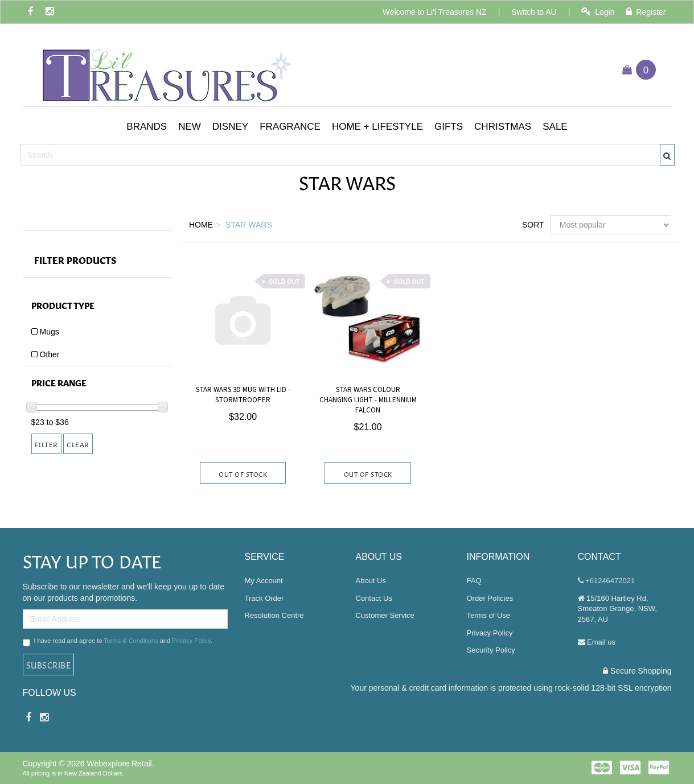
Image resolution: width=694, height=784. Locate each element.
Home (201, 225)
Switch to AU (534, 12)
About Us (371, 581)
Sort (532, 225)
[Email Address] (125, 619)
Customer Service (385, 615)
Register (646, 12)
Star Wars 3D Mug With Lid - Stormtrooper (243, 395)
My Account (264, 581)
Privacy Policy (191, 641)
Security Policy (491, 650)
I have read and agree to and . (118, 642)
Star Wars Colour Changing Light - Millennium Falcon (368, 400)
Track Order (264, 598)
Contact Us (374, 598)
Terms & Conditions (131, 641)
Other (50, 354)
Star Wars (249, 225)
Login (598, 12)
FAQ (474, 581)
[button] (147, 127)
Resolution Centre (274, 615)
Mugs (50, 332)
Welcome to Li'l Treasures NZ (435, 12)
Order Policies (490, 598)
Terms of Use (489, 615)
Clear (78, 444)
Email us (597, 642)
